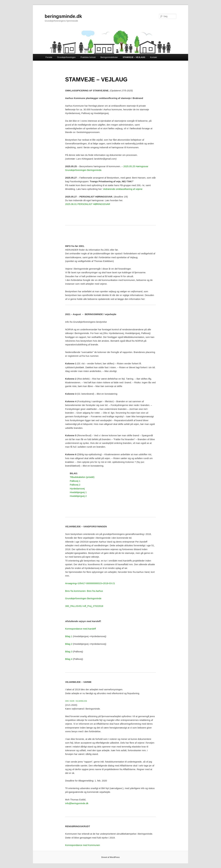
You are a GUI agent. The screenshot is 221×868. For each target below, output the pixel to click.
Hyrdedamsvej (77, 489)
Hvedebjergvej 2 (78, 496)
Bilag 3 (69, 652)
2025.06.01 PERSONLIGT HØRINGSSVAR (88, 204)
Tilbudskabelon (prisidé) (82, 477)
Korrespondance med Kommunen (83, 845)
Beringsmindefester (109, 57)
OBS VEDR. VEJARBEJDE (76, 701)
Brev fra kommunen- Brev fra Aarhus (84, 591)
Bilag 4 (69, 659)
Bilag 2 (69, 644)
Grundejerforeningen (66, 57)
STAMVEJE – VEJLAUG (134, 57)
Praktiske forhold (88, 57)
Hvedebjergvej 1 (78, 492)
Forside (49, 57)
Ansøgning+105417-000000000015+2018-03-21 (90, 583)
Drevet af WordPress (110, 857)
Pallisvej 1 (75, 481)
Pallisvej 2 (75, 485)
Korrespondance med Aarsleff (80, 629)
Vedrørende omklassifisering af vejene (123, 189)
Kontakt (153, 57)
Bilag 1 (69, 636)
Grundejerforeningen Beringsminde (83, 598)
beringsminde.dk (63, 16)
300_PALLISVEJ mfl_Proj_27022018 (84, 606)
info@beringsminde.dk (77, 803)
